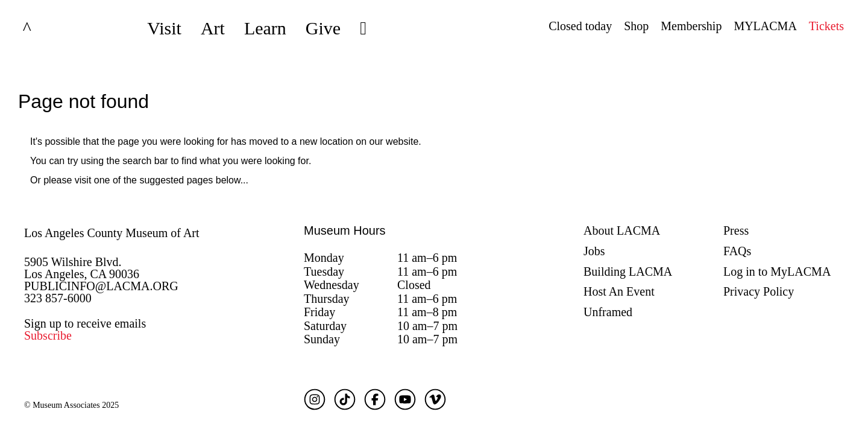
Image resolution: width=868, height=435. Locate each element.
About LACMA (622, 230)
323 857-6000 (58, 298)
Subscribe (48, 335)
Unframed (608, 312)
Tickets (826, 26)
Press (736, 230)
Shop (636, 26)
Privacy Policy (759, 291)
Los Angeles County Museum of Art (112, 233)
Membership (691, 26)
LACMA (57, 28)
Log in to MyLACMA (777, 271)
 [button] (363, 28)
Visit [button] (164, 28)
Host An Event (619, 291)
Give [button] (323, 28)
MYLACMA (765, 26)
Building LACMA (628, 271)
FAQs (737, 251)
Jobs (594, 251)
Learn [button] (265, 28)
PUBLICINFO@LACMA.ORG (101, 286)
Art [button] (213, 28)
